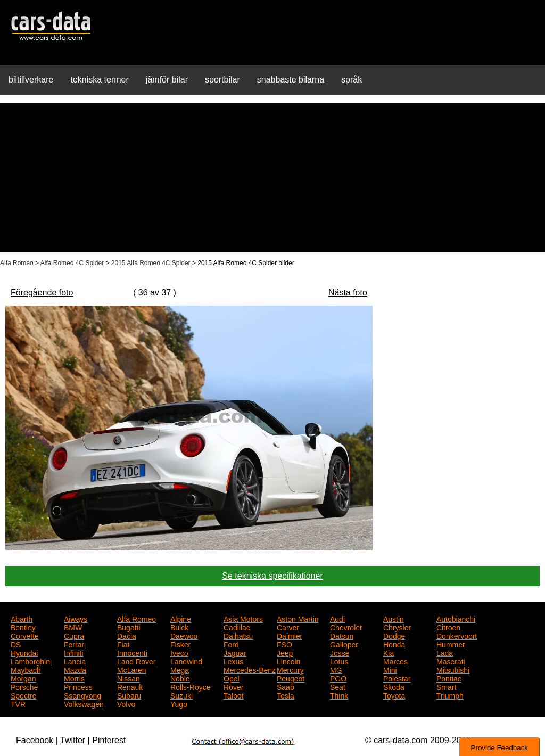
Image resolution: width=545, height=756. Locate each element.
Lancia (75, 661)
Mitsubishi (453, 669)
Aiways (76, 618)
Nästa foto (348, 293)
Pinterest (109, 740)
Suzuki (181, 695)
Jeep (285, 652)
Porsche (24, 686)
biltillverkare (31, 80)
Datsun (342, 635)
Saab (286, 686)
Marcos (395, 661)
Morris (74, 678)
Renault (130, 686)
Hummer (451, 644)
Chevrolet (346, 627)
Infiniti (74, 652)
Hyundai (24, 652)
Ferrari (75, 644)
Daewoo (184, 635)
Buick (179, 627)
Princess (78, 686)
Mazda (75, 669)
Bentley (23, 627)
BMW (73, 627)
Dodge (394, 635)
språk (352, 80)
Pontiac (449, 678)
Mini (390, 669)
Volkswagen (84, 703)
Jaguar (235, 652)
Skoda (394, 686)
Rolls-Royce (190, 686)
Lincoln (288, 661)
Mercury (290, 669)
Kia (389, 652)
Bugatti (129, 627)
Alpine (181, 618)
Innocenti (132, 652)
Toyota (394, 695)
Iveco (179, 652)
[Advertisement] (272, 178)
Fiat (123, 644)
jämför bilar (167, 80)
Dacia (127, 635)
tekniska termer (99, 80)
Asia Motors (243, 618)
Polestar (397, 678)
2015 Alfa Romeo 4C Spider (151, 263)
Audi (337, 618)
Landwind (186, 661)
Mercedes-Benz (250, 669)
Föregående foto (42, 293)
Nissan (129, 678)
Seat (338, 686)
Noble (180, 678)
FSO (284, 644)
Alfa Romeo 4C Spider (72, 263)
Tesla (286, 695)
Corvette (25, 635)
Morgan (23, 678)
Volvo (126, 703)
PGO (338, 678)
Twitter (73, 740)
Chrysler (397, 627)
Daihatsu (238, 635)
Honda (394, 644)
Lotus (339, 661)
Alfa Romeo (17, 263)
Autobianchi (456, 618)
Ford (231, 644)
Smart (446, 686)
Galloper (344, 644)
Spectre (23, 695)
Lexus (233, 661)
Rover (233, 686)
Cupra (74, 635)
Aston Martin (298, 618)
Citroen (448, 627)
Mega (180, 669)
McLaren (131, 669)
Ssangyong (82, 695)
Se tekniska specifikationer (272, 576)
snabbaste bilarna (291, 80)
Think (339, 695)
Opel (232, 678)
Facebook (35, 740)
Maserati (451, 661)
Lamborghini (31, 661)
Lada (445, 652)
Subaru (129, 695)
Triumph (450, 695)
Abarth (22, 618)
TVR (18, 703)
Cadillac (237, 627)
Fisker (180, 644)
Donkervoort (457, 635)
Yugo (179, 703)
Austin (394, 618)
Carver (288, 627)
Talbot (233, 695)
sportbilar (222, 80)
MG (336, 669)
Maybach (26, 669)
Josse (340, 652)
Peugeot (291, 678)
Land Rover (136, 661)
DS (16, 644)
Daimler (290, 635)
